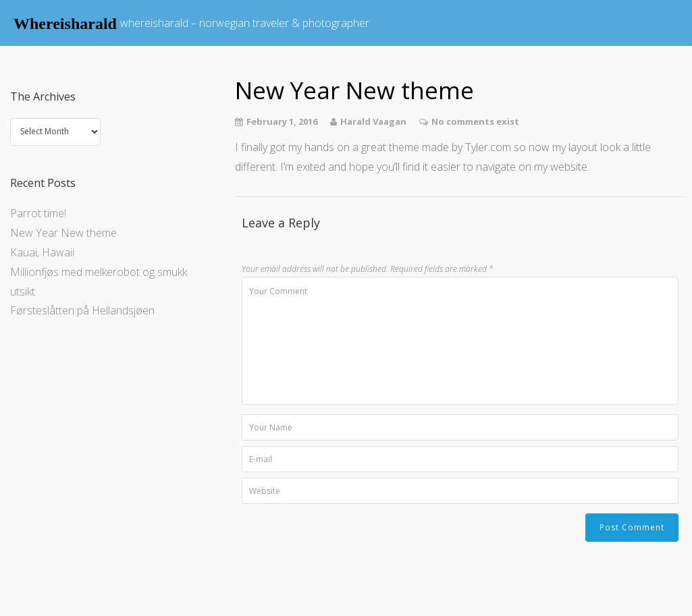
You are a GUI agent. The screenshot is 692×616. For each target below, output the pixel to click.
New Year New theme (63, 233)
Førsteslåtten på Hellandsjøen (82, 310)
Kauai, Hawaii (42, 252)
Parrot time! (38, 213)
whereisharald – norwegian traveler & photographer (245, 23)
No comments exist (475, 121)
